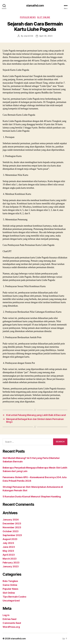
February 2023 (11, 563)
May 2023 (8, 551)
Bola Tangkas (10, 581)
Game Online (10, 585)
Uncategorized (11, 601)
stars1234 (29, 36)
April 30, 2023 (46, 36)
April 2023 (9, 555)
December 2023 (12, 523)
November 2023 (12, 527)
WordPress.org (11, 627)
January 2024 (11, 520)
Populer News (28, 17)
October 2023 (11, 531)
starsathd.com (35, 6)
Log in (6, 615)
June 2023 (9, 547)
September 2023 (12, 535)
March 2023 (10, 559)
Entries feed (10, 619)
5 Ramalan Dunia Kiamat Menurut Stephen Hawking (32, 497)
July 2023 (8, 543)
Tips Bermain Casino (14, 597)
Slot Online (44, 17)
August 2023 (10, 539)
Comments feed (12, 623)
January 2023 (11, 566)
